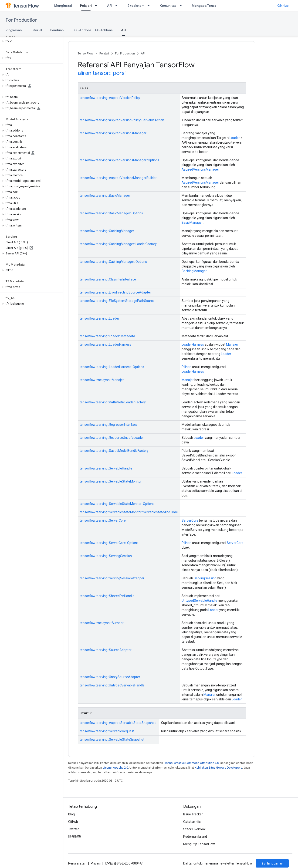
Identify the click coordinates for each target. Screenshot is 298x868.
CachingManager (194, 271)
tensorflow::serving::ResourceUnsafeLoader (112, 438)
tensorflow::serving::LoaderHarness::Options (112, 367)
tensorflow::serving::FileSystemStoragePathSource (117, 301)
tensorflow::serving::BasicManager (105, 196)
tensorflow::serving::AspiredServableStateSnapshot (118, 723)
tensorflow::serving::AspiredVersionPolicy (110, 98)
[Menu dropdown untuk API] (118, 6)
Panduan (57, 30)
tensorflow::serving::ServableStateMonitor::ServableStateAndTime (129, 512)
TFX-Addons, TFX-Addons (92, 30)
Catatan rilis (192, 822)
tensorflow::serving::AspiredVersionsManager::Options (119, 160)
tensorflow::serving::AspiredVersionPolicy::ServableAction (122, 120)
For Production (22, 20)
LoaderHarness (193, 344)
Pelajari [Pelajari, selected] (86, 6)
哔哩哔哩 (75, 837)
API (110, 6)
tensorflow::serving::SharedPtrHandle (107, 596)
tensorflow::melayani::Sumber (102, 623)
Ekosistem (136, 6)
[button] (30, 41)
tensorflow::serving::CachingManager (107, 231)
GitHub (283, 6)
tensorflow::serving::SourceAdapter (106, 650)
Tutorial (36, 30)
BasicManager (192, 223)
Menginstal (63, 6)
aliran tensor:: (95, 73)
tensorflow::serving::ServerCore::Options (109, 543)
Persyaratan (77, 863)
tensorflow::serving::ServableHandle (106, 468)
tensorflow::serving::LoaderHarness (105, 344)
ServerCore (190, 520)
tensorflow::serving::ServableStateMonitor (111, 481)
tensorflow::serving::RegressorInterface (109, 425)
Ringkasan (14, 30)
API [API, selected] (124, 30)
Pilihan (186, 367)
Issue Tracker (193, 814)
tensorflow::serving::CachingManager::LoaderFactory (118, 244)
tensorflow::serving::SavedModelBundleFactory (114, 451)
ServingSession (205, 578)
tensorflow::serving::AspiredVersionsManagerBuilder (118, 178)
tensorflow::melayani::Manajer (102, 380)
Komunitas (168, 6)
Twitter (74, 829)
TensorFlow (86, 53)
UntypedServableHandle (199, 601)
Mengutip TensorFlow (199, 844)
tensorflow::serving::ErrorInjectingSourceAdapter (115, 292)
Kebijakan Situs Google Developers (218, 768)
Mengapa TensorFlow (208, 6)
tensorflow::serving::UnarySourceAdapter (110, 677)
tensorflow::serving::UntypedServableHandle (112, 685)
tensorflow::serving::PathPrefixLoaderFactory (113, 402)
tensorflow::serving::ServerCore (103, 520)
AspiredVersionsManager (200, 169)
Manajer (232, 344)
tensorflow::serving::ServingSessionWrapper (112, 578)
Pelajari (104, 53)
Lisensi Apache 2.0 (115, 768)
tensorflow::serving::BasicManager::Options (111, 213)
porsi (119, 73)
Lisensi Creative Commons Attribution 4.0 (191, 763)
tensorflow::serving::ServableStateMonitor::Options (117, 504)
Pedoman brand (195, 837)
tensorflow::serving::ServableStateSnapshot (112, 740)
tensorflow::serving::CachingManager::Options (113, 262)
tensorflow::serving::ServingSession (106, 556)
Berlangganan (272, 863)
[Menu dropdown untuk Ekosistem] (150, 6)
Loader (235, 138)
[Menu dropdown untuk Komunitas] (182, 6)
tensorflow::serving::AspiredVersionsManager (113, 133)
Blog (71, 814)
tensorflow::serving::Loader (99, 318)
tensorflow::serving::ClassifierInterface (108, 279)
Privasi (96, 863)
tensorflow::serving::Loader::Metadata (107, 336)
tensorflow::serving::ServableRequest (107, 731)
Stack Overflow (194, 829)
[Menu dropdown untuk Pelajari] (97, 6)
